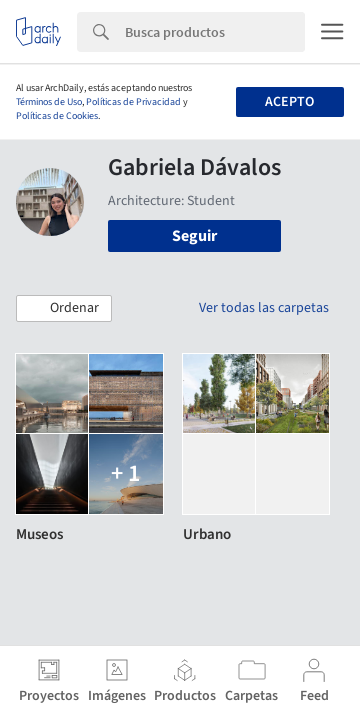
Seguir (194, 236)
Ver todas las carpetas (264, 308)
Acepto (289, 102)
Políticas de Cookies (57, 116)
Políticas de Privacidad (133, 102)
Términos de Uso (49, 102)
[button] (64, 309)
